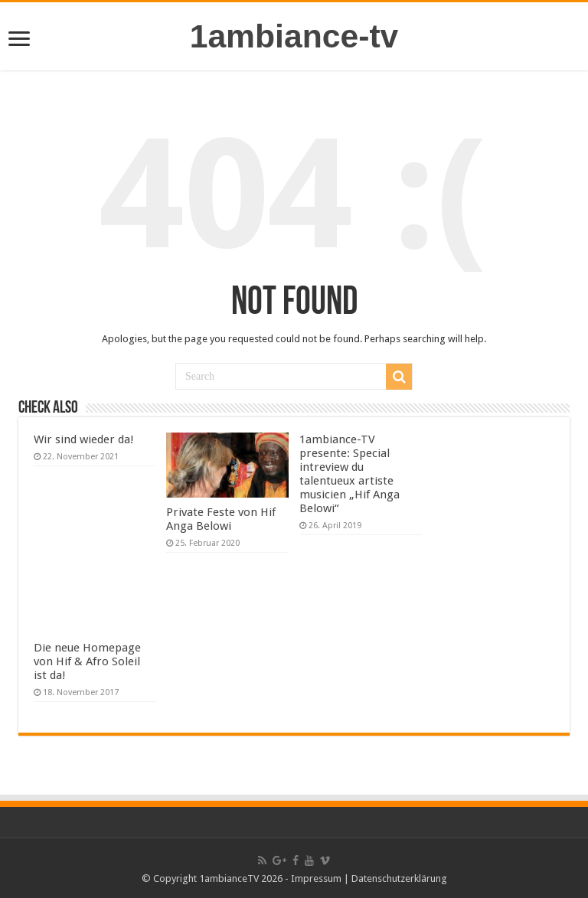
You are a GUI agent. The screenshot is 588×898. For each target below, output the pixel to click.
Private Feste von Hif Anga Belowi (221, 519)
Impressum (316, 878)
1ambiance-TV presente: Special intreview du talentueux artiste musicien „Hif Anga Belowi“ (350, 474)
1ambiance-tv (294, 36)
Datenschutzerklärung (399, 878)
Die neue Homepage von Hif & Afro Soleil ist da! (87, 661)
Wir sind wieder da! (84, 439)
